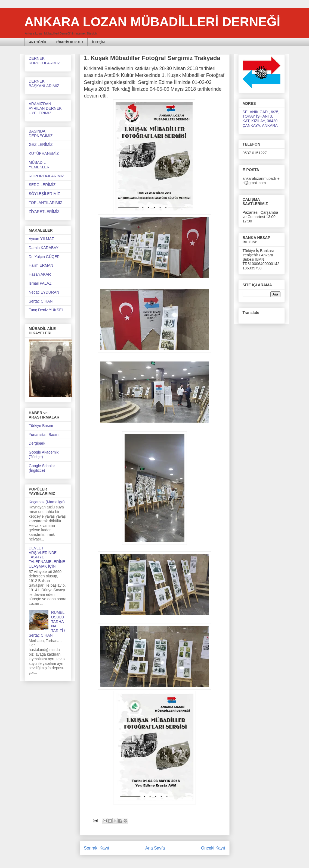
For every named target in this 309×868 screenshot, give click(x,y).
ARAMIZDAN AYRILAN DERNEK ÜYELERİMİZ (45, 108)
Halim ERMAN (41, 265)
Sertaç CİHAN (41, 301)
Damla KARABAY (44, 248)
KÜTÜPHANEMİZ (44, 153)
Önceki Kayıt (213, 848)
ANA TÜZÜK (38, 42)
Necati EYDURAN (44, 292)
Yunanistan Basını (44, 435)
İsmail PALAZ (40, 283)
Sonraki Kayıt (97, 848)
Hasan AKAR (40, 274)
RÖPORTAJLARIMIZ (47, 176)
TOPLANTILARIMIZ (46, 203)
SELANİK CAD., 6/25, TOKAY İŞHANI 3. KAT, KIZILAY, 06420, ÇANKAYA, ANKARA (261, 119)
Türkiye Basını (41, 426)
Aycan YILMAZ (41, 239)
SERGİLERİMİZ (42, 185)
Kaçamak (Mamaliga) (47, 502)
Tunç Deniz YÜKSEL (46, 310)
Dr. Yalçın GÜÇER (44, 257)
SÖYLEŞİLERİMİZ (44, 194)
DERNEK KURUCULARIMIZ (44, 61)
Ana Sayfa (155, 848)
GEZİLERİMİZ (41, 144)
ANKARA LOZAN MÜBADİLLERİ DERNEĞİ (152, 22)
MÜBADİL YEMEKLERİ (40, 165)
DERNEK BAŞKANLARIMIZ (44, 84)
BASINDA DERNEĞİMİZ (41, 133)
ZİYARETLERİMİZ (44, 212)
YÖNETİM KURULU (69, 42)
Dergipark (37, 443)
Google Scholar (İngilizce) (42, 468)
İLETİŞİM (98, 42)
